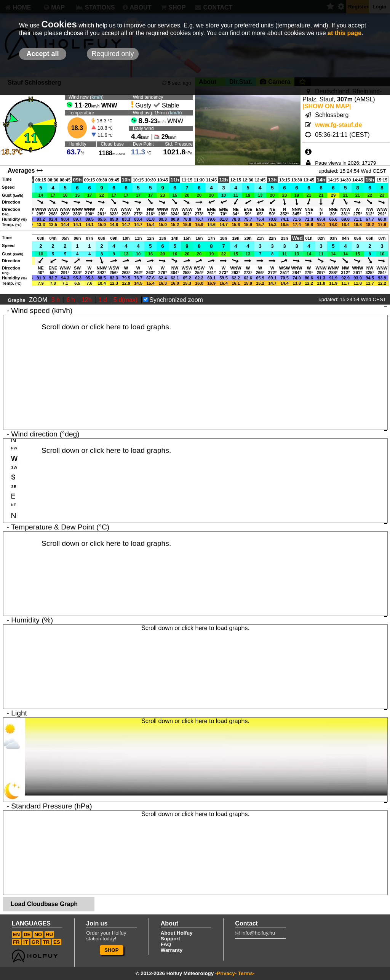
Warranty (172, 950)
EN (17, 934)
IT (26, 942)
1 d (103, 300)
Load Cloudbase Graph (44, 904)
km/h (97, 97)
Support (170, 939)
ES (57, 942)
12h (87, 300)
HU (49, 934)
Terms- (246, 973)
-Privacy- (226, 973)
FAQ (166, 944)
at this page (344, 33)
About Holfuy (177, 933)
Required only (113, 54)
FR (16, 942)
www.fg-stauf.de (338, 125)
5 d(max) (126, 300)
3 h (57, 300)
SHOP (112, 950)
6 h (71, 300)
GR (35, 942)
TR (46, 942)
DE (27, 934)
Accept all (42, 54)
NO (38, 934)
